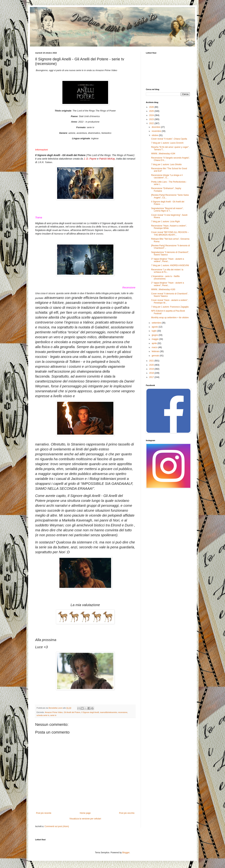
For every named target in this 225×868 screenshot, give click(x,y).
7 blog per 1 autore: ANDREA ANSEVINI (170, 265)
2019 (152, 369)
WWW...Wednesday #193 (163, 289)
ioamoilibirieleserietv (108, 712)
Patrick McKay (107, 159)
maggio (155, 339)
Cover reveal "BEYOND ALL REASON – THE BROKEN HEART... (170, 233)
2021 (152, 361)
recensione (123, 712)
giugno (155, 335)
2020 (152, 365)
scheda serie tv (43, 715)
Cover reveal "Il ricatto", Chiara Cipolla (169, 139)
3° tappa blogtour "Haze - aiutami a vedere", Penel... (168, 260)
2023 (152, 119)
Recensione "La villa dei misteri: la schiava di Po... (167, 271)
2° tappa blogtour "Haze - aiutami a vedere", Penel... (168, 284)
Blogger (126, 853)
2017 (152, 377)
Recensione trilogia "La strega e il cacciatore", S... (167, 176)
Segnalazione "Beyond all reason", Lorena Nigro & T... (167, 210)
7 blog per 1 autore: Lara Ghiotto (166, 164)
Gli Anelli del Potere (72, 712)
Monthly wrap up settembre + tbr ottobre (170, 318)
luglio (154, 331)
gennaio (156, 356)
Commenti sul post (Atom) (57, 826)
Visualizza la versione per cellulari (85, 819)
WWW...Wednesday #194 (163, 154)
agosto (155, 327)
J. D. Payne (90, 159)
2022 (152, 123)
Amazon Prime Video (54, 712)
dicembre (156, 127)
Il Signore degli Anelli (90, 712)
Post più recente (44, 813)
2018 (152, 373)
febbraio (156, 351)
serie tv (53, 715)
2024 (152, 115)
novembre (157, 131)
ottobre (155, 135)
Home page (85, 813)
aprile (155, 343)
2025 (152, 111)
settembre (157, 323)
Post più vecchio (127, 813)
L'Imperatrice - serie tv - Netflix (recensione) (165, 278)
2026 (152, 107)
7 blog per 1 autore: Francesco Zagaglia (170, 307)
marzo (155, 347)
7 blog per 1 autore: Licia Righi (165, 222)
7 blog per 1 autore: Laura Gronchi (167, 143)
